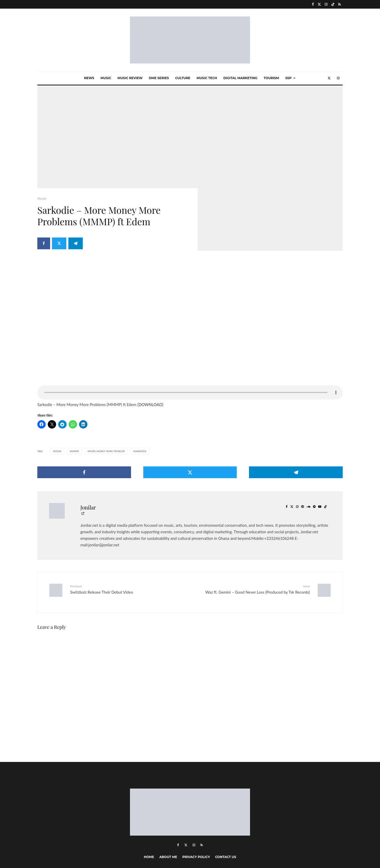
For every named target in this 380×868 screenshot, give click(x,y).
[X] (319, 4)
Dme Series (159, 78)
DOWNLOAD (150, 362)
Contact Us (226, 810)
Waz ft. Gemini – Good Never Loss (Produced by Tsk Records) (252, 546)
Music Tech (207, 78)
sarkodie (141, 409)
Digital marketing (241, 78)
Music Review (130, 78)
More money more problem (107, 409)
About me (168, 810)
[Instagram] (326, 4)
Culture (183, 78)
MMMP (75, 409)
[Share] (44, 245)
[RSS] (340, 4)
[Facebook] (313, 4)
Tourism (271, 78)
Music (106, 78)
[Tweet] (60, 245)
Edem (58, 409)
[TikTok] (333, 4)
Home (149, 810)
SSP (288, 78)
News (89, 78)
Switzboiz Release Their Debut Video (128, 546)
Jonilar (88, 465)
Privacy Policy (196, 810)
